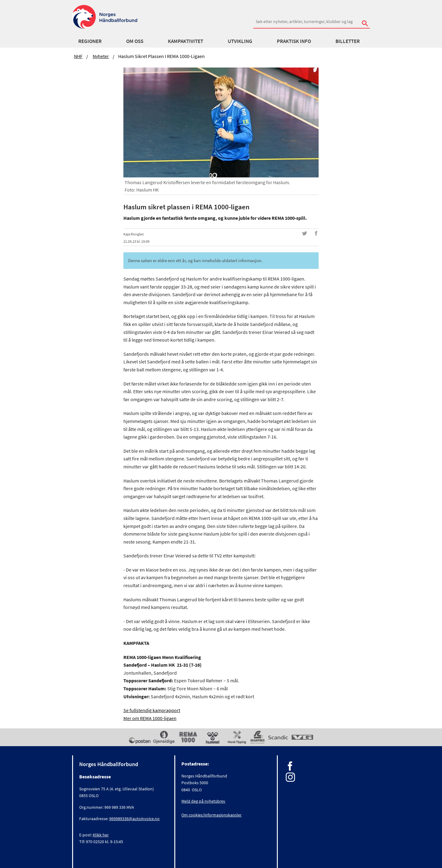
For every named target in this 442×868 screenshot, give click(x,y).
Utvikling (240, 41)
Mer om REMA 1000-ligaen (150, 718)
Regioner (90, 41)
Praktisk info (294, 41)
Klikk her (101, 835)
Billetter (348, 41)
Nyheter (101, 56)
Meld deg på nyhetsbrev (203, 801)
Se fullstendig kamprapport (152, 710)
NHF (78, 56)
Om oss (135, 41)
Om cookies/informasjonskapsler (211, 815)
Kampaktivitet (186, 41)
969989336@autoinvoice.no (134, 819)
